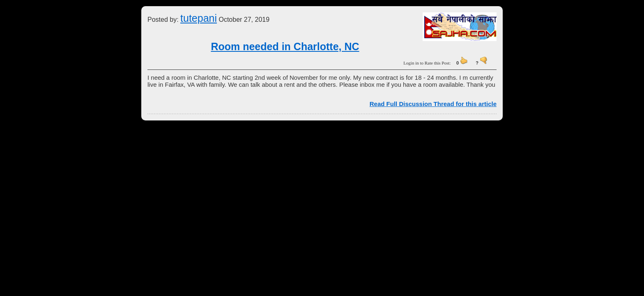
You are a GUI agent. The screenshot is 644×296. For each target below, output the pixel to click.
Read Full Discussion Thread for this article (433, 104)
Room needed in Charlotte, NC (285, 46)
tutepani (199, 18)
